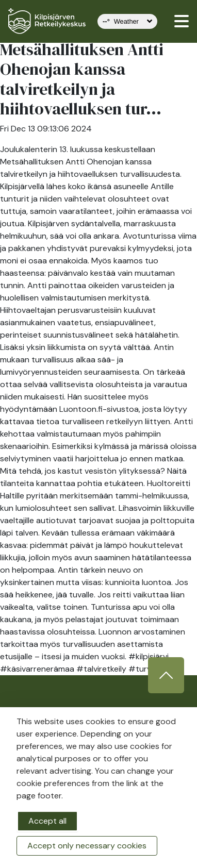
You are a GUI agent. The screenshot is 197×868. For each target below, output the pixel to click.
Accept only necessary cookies (87, 846)
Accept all (47, 821)
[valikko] (182, 21)
